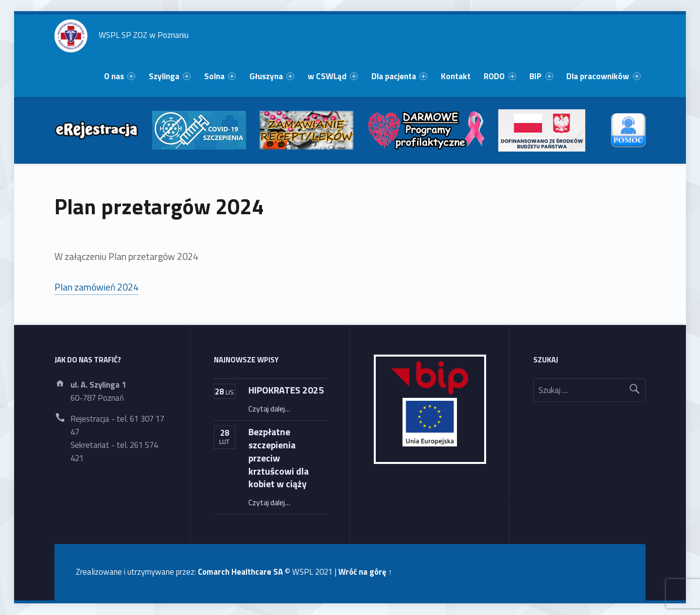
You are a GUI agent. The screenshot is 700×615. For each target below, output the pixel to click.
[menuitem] (120, 77)
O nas (120, 76)
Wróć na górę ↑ (365, 572)
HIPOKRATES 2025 (286, 390)
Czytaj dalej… (269, 409)
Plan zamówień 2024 (96, 287)
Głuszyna (272, 76)
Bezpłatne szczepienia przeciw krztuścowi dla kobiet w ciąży (279, 458)
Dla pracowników (603, 76)
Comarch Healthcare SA (240, 572)
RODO (500, 76)
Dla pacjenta (399, 76)
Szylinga (170, 76)
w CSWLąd (333, 76)
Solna (220, 76)
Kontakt (456, 76)
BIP (541, 76)
